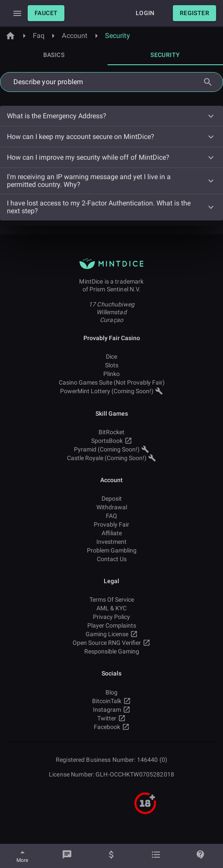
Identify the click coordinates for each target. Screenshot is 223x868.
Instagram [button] (111, 710)
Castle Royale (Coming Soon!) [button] (111, 458)
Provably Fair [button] (111, 524)
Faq (39, 36)
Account (75, 36)
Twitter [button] (111, 718)
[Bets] (156, 856)
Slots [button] (111, 365)
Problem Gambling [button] (111, 550)
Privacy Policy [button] (111, 617)
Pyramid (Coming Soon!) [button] (111, 449)
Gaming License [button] (111, 634)
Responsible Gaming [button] (111, 651)
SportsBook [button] (111, 441)
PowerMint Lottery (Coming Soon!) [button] (111, 391)
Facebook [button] (111, 727)
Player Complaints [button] (111, 625)
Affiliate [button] (111, 533)
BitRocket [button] (111, 432)
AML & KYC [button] (111, 608)
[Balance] (111, 856)
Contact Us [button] (111, 559)
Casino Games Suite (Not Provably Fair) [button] (111, 382)
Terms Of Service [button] (111, 600)
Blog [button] (111, 692)
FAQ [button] (111, 516)
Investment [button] (111, 542)
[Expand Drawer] (17, 13)
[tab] (54, 55)
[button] (46, 13)
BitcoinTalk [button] (111, 701)
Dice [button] (111, 357)
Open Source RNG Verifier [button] (111, 643)
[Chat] (67, 856)
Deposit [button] (111, 499)
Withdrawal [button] (111, 507)
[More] (22, 856)
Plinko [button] (111, 374)
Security (118, 36)
